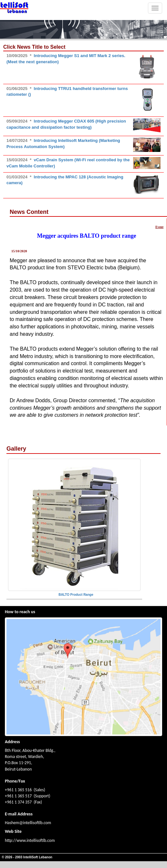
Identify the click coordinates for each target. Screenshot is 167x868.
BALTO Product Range (76, 595)
